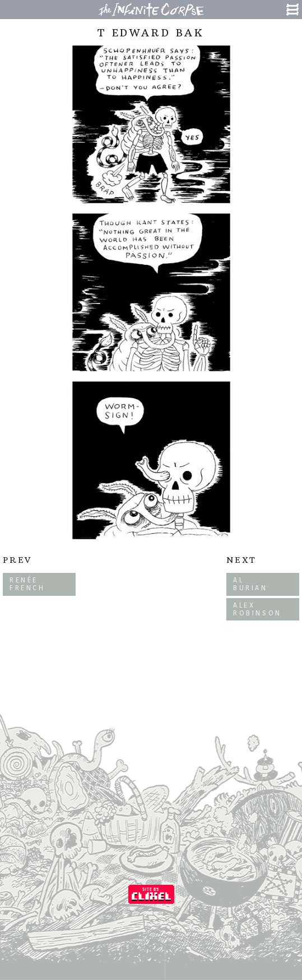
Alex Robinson (257, 609)
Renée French (27, 584)
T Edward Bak (151, 33)
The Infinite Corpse (151, 10)
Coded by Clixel (151, 894)
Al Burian (250, 584)
